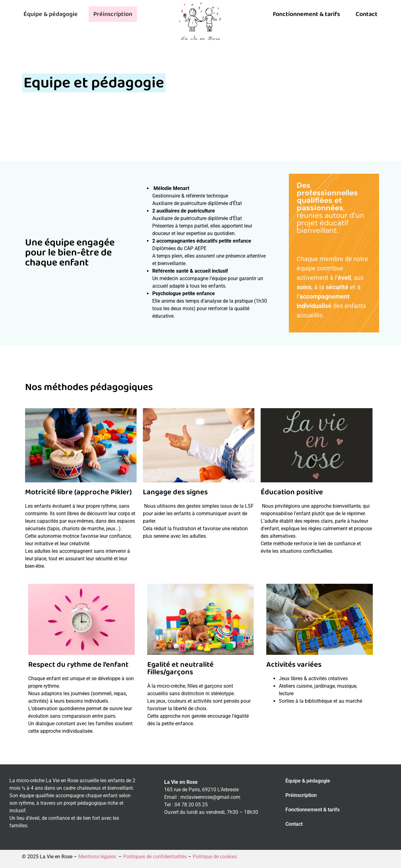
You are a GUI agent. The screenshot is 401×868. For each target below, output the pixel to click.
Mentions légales (98, 857)
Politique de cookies (214, 857)
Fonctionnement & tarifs (306, 14)
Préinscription (113, 14)
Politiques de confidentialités (155, 857)
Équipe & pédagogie (51, 14)
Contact (367, 14)
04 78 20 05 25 (191, 805)
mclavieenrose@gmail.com (210, 797)
